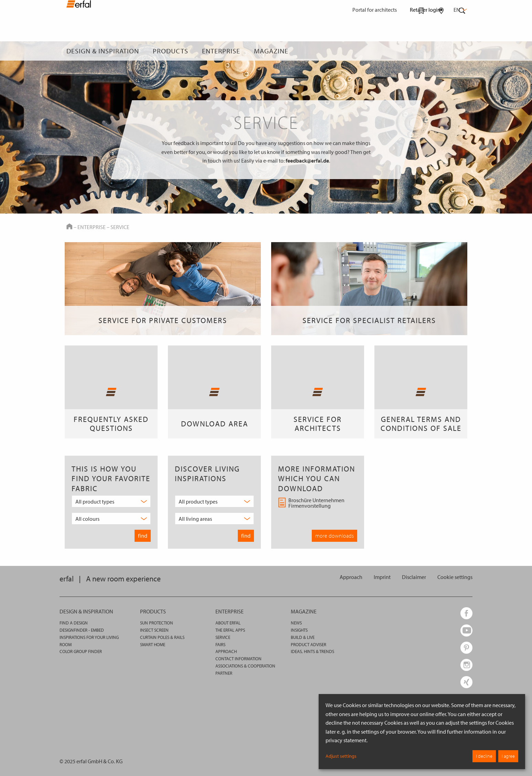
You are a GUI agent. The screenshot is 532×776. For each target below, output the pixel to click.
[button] (455, 577)
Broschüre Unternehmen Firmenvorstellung (311, 503)
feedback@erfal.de (307, 161)
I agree (508, 756)
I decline (484, 756)
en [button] (460, 10)
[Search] (462, 51)
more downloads (334, 536)
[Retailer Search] (441, 51)
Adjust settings (341, 756)
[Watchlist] (421, 51)
